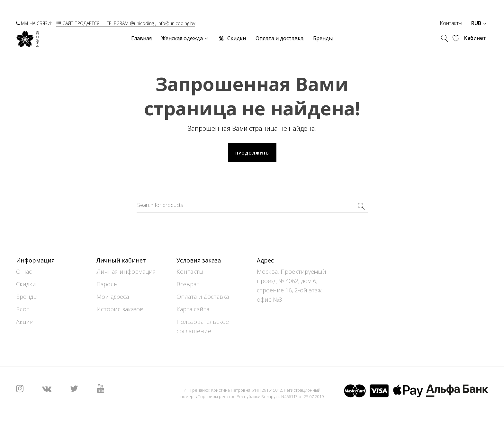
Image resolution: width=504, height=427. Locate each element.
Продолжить (252, 153)
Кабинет (475, 38)
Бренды (27, 297)
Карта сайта (193, 309)
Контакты (451, 23)
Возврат (188, 284)
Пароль (107, 284)
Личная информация (126, 271)
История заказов (120, 309)
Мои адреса (113, 297)
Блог (22, 309)
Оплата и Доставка (203, 297)
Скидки (26, 284)
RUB (479, 23)
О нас (24, 271)
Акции (25, 322)
